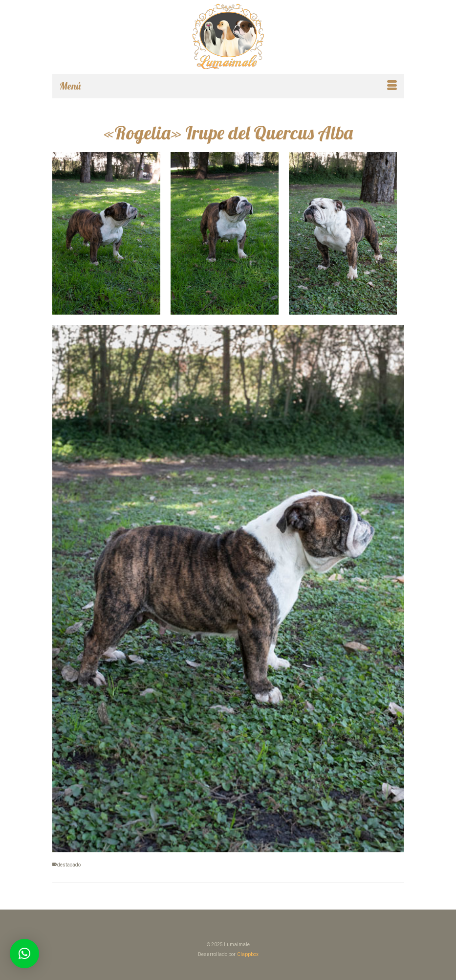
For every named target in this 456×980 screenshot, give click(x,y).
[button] (24, 954)
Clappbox (248, 954)
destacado (69, 865)
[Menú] (228, 86)
